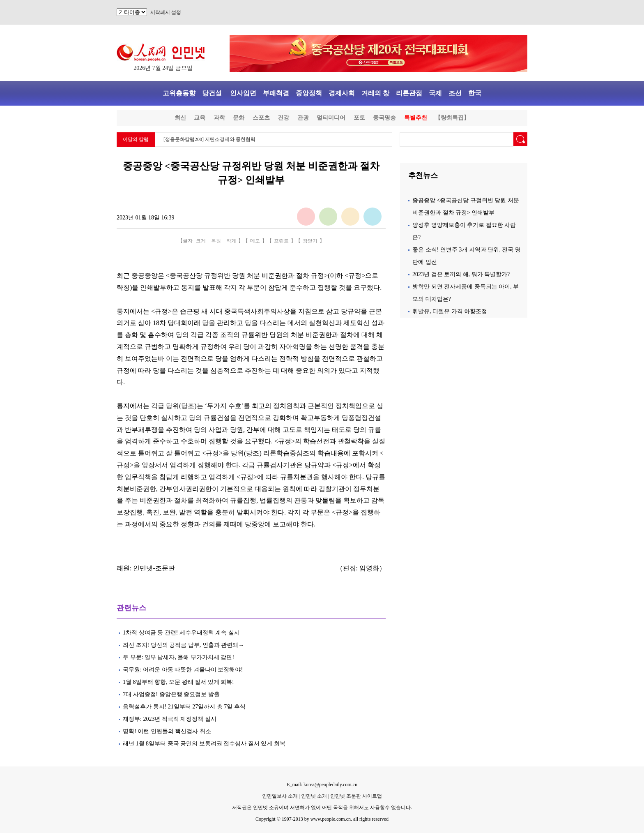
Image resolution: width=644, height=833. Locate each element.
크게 (201, 241)
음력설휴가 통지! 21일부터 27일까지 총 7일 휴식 (184, 707)
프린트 (281, 241)
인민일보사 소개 (280, 796)
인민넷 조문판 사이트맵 (356, 796)
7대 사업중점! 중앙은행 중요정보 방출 (171, 694)
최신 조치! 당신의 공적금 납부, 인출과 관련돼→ (183, 645)
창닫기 (310, 241)
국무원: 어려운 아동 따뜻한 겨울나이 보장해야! (184, 670)
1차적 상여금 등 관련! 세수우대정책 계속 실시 (181, 633)
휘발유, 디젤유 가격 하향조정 (450, 311)
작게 (231, 241)
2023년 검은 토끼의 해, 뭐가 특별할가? (461, 274)
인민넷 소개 (313, 796)
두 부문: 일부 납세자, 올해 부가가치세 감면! (178, 657)
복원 (216, 241)
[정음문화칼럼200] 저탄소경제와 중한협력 (209, 139)
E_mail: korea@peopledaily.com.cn (322, 785)
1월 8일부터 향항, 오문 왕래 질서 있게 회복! (178, 682)
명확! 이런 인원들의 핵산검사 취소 (167, 731)
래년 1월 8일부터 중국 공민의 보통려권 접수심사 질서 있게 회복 (204, 744)
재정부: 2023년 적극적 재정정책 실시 (170, 719)
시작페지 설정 (166, 12)
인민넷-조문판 (154, 568)
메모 (255, 241)
